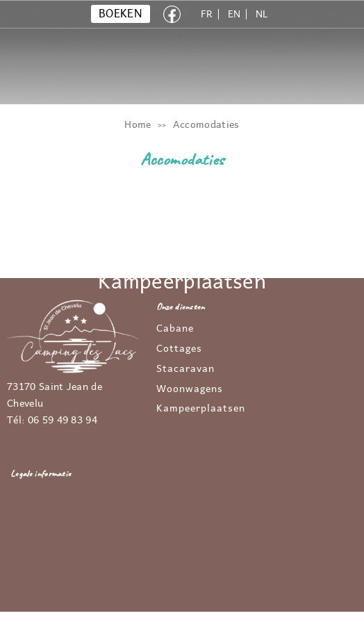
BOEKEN (121, 14)
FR (207, 14)
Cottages (179, 349)
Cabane (175, 329)
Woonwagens (190, 389)
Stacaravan (185, 369)
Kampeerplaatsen (201, 409)
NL (262, 14)
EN (234, 14)
